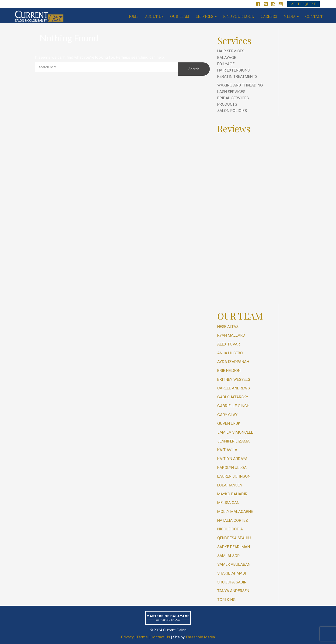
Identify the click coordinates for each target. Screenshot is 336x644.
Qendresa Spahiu (234, 538)
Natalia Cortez (233, 520)
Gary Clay (227, 415)
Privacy (127, 637)
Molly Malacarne (235, 511)
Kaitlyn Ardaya (232, 459)
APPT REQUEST (303, 4)
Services (206, 16)
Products (227, 104)
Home (133, 16)
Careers (269, 16)
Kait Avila (227, 450)
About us (154, 16)
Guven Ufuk (229, 423)
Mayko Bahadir (232, 494)
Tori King (226, 600)
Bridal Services (233, 98)
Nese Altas (228, 327)
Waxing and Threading (240, 85)
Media (291, 16)
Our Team (180, 16)
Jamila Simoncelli (236, 432)
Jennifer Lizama (233, 441)
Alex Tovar (229, 344)
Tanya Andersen (233, 591)
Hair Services (231, 51)
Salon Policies (232, 111)
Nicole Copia (230, 529)
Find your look (239, 16)
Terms (142, 637)
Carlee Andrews (234, 388)
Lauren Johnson (234, 476)
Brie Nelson (229, 371)
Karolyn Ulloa (232, 468)
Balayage (227, 58)
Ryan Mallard (231, 335)
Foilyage (226, 64)
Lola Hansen (230, 485)
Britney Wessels (234, 379)
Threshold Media (200, 637)
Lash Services (231, 92)
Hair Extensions (233, 70)
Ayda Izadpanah (233, 362)
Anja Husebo (230, 353)
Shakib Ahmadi (232, 573)
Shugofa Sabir (232, 582)
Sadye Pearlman (234, 547)
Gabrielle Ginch (233, 406)
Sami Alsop (228, 556)
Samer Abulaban (234, 564)
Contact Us (160, 637)
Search (194, 69)
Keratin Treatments (237, 76)
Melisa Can (228, 503)
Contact (314, 16)
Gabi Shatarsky (233, 397)
